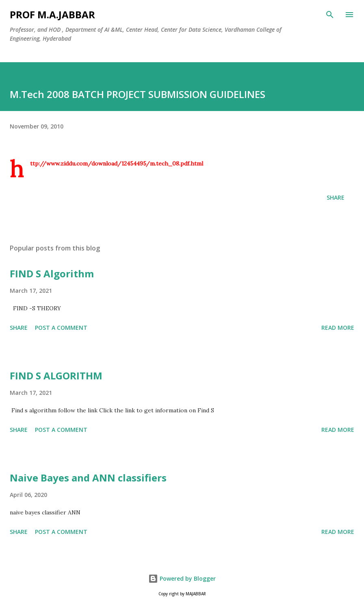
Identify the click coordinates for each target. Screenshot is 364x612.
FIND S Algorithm (52, 273)
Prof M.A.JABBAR (52, 14)
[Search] (330, 15)
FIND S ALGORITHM (56, 376)
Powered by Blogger (182, 578)
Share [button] (336, 197)
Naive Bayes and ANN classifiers (88, 478)
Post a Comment (61, 328)
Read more (338, 328)
